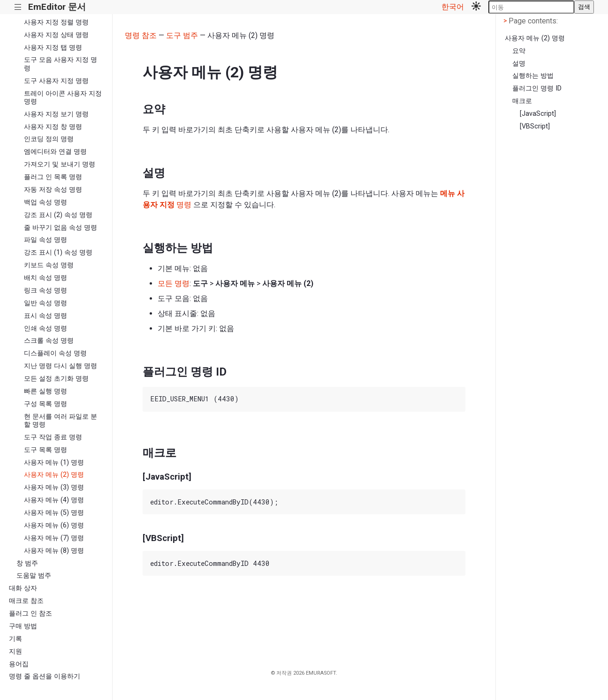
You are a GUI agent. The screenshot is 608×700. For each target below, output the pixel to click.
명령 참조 (141, 35)
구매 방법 (23, 626)
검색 (584, 7)
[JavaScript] (538, 114)
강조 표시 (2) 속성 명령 (58, 215)
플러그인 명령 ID (537, 88)
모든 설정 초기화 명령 (56, 379)
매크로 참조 (26, 601)
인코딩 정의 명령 (49, 139)
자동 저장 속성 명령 (53, 190)
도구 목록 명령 (46, 450)
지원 (15, 651)
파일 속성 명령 (46, 240)
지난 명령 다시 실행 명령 (61, 366)
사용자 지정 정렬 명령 (56, 22)
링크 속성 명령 (46, 290)
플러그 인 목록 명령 (53, 177)
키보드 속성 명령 (49, 265)
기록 (15, 639)
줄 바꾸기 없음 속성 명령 (61, 228)
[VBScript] (535, 126)
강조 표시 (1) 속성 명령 (58, 252)
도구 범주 (182, 35)
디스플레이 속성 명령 (55, 353)
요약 (519, 51)
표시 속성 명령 (46, 316)
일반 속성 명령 (46, 303)
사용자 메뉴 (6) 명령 (54, 525)
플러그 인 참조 (30, 613)
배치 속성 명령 (46, 278)
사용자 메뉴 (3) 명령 (54, 487)
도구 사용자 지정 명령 (56, 81)
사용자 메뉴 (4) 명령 (54, 500)
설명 (519, 64)
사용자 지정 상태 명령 (56, 35)
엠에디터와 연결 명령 (55, 152)
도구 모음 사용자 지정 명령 (61, 64)
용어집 (19, 664)
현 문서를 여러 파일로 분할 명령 (61, 421)
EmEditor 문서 (57, 7)
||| (18, 7)
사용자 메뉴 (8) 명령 (54, 551)
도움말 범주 (34, 576)
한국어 (453, 7)
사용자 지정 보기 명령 (56, 114)
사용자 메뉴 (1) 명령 (54, 463)
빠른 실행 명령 (46, 391)
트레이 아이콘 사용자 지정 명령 (63, 98)
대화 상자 (23, 588)
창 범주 (27, 563)
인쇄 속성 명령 (46, 328)
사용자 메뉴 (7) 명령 (54, 538)
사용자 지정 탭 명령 (53, 48)
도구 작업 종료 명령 (53, 437)
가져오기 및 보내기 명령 (60, 164)
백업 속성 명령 (46, 202)
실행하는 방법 (533, 76)
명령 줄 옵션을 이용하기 (45, 676)
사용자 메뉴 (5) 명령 (54, 513)
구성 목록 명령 (46, 404)
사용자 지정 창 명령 (53, 127)
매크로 (522, 101)
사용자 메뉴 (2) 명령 (54, 475)
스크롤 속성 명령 (49, 341)
